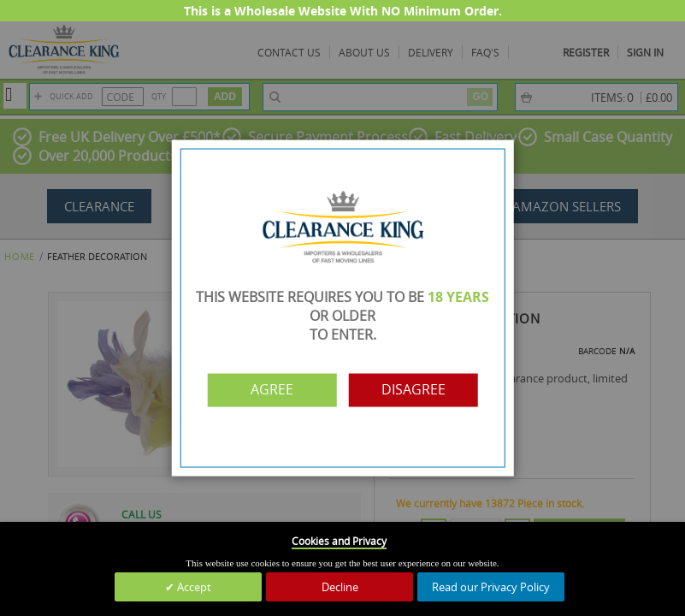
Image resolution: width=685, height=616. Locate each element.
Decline (340, 587)
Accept (193, 587)
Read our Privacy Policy (491, 587)
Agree (269, 390)
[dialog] (342, 308)
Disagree (417, 390)
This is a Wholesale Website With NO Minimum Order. (343, 11)
